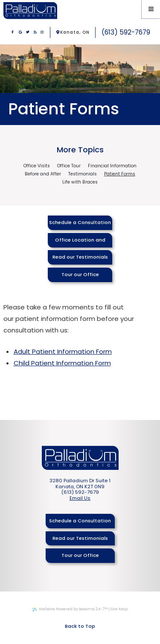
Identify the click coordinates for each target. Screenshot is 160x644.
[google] (20, 32)
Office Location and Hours (80, 242)
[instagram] (42, 32)
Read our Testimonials (80, 257)
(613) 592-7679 (126, 32)
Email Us (80, 498)
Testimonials (83, 174)
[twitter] (28, 32)
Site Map (119, 609)
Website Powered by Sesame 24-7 (70, 609)
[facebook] (13, 32)
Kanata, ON (73, 32)
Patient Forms (120, 174)
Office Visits (37, 166)
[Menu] (151, 9)
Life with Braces (80, 182)
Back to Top (80, 626)
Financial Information (112, 166)
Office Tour (69, 166)
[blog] (35, 32)
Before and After (43, 174)
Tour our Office (80, 274)
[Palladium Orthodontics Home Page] (30, 10)
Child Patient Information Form (62, 363)
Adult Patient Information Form (63, 351)
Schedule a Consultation (80, 222)
